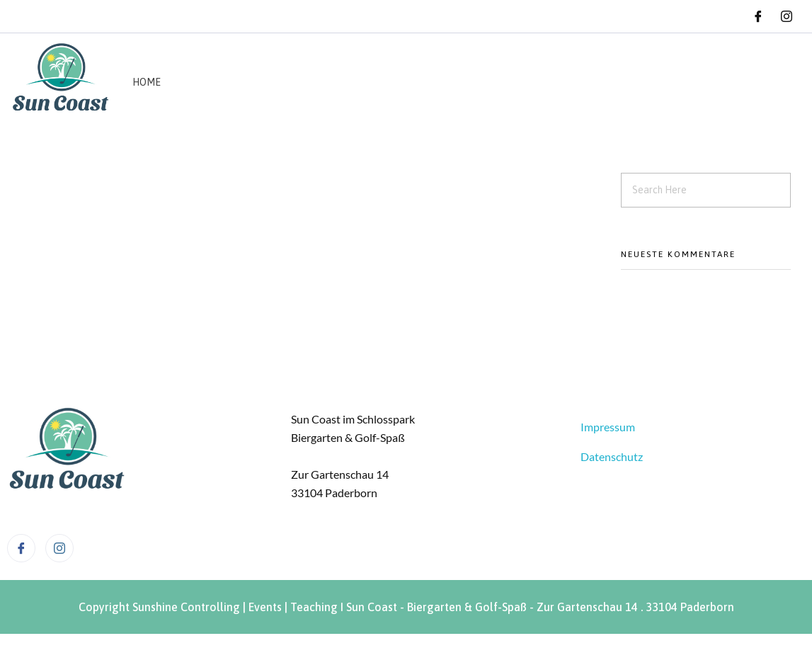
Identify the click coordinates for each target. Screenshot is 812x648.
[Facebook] (758, 16)
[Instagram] (787, 16)
